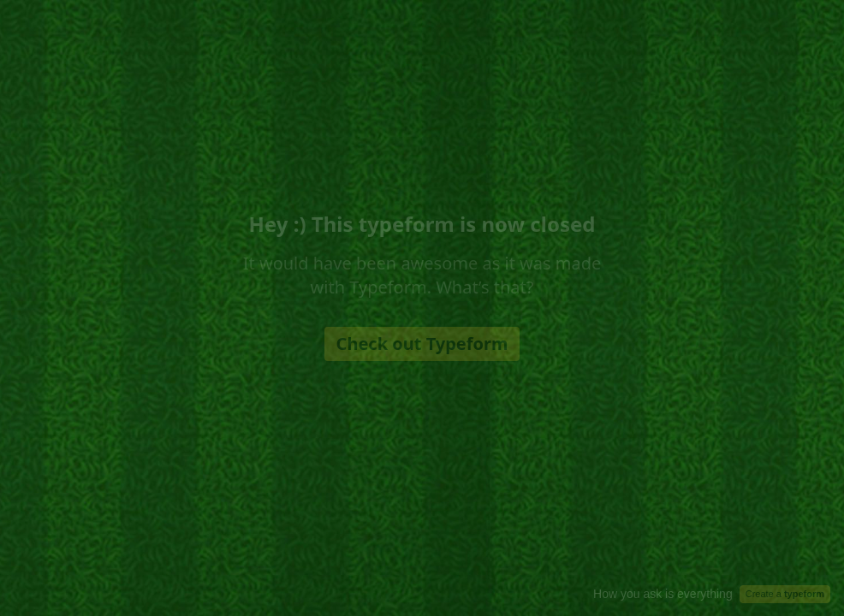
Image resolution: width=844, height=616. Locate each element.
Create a (785, 594)
